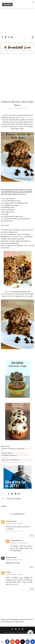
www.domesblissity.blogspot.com (12, 462)
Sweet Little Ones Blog (21, 453)
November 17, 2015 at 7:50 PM (14, 524)
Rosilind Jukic (11, 557)
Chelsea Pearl (11, 521)
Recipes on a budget (14, 499)
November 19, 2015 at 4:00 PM (14, 574)
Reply (32, 536)
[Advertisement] (17, 17)
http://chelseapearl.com (14, 531)
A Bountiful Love (17, 541)
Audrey (9, 572)
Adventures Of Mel (26, 460)
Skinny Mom (29, 117)
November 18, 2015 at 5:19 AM (14, 560)
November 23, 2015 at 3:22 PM (19, 543)
